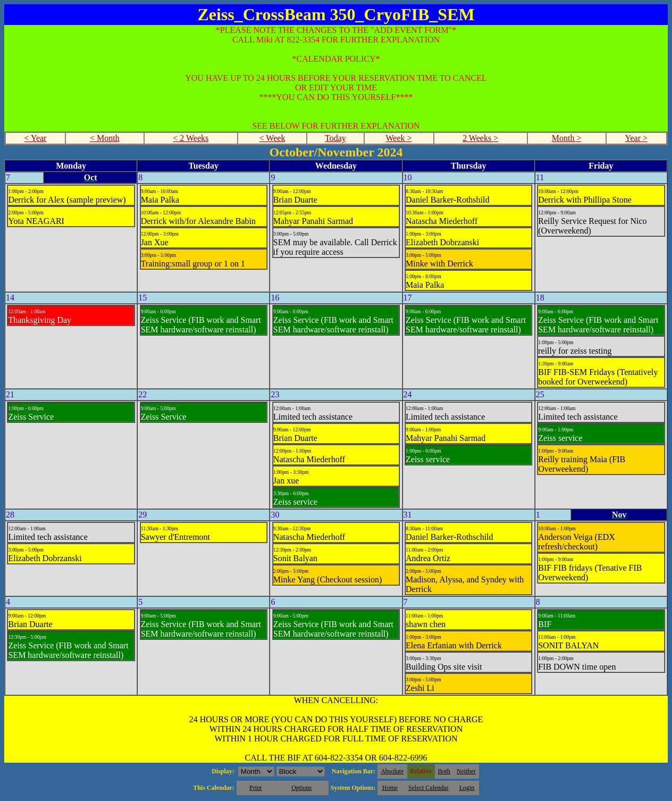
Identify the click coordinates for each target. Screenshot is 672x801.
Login (467, 788)
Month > (567, 138)
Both (444, 771)
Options (301, 788)
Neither (466, 771)
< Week (272, 138)
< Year (36, 138)
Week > (399, 138)
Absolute (392, 771)
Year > (636, 138)
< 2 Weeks (191, 138)
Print (255, 788)
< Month (105, 138)
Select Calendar (429, 788)
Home (390, 788)
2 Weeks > (480, 138)
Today (335, 138)
